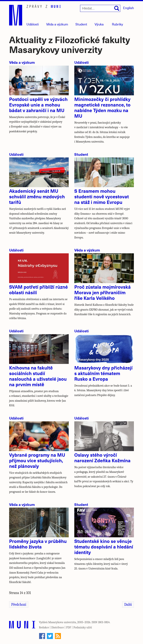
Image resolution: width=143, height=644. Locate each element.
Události (33, 24)
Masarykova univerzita (62, 622)
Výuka (99, 24)
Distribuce (58, 627)
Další (128, 605)
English (128, 8)
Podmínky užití (83, 627)
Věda (57, 24)
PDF (69, 627)
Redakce (44, 627)
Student (81, 24)
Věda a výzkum (22, 62)
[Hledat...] (100, 8)
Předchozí (19, 605)
